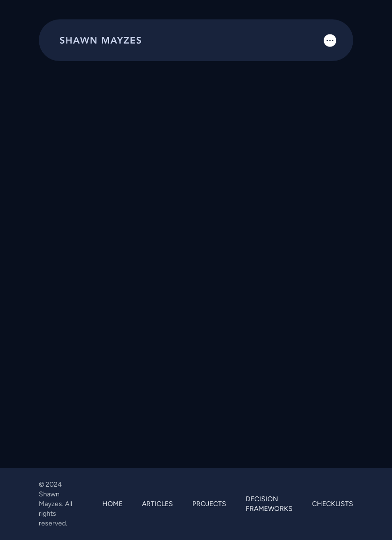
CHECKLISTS (333, 504)
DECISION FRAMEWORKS (269, 504)
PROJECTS (209, 504)
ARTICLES (157, 504)
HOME (112, 504)
